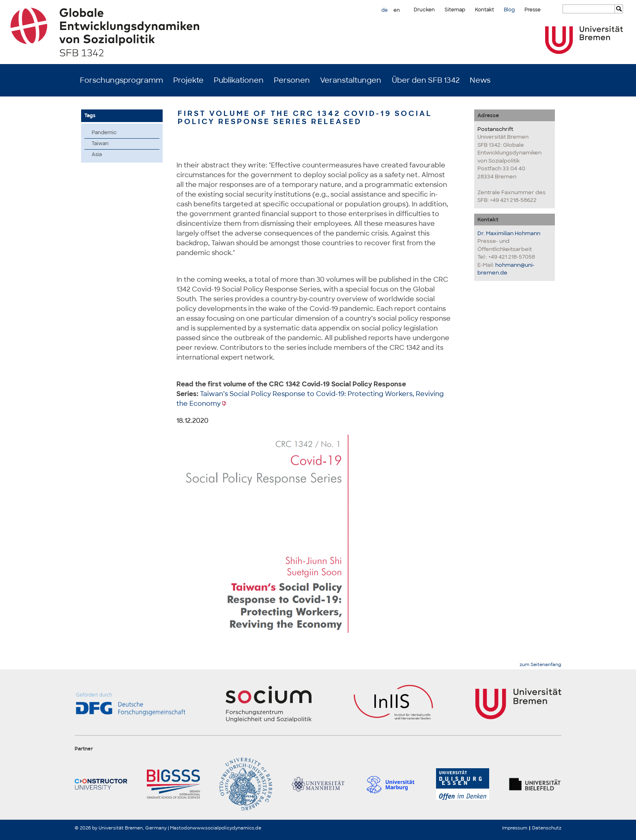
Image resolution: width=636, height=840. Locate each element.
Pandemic (104, 133)
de (385, 10)
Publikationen (239, 80)
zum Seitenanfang (540, 665)
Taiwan (100, 144)
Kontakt (485, 10)
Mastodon (181, 828)
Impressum (515, 828)
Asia (97, 154)
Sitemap (455, 10)
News (480, 80)
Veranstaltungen (351, 80)
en (397, 10)
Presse (533, 10)
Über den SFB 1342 (426, 80)
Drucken (424, 10)
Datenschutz (547, 828)
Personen (292, 80)
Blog (509, 10)
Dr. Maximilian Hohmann (509, 233)
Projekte (188, 80)
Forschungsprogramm (121, 80)
